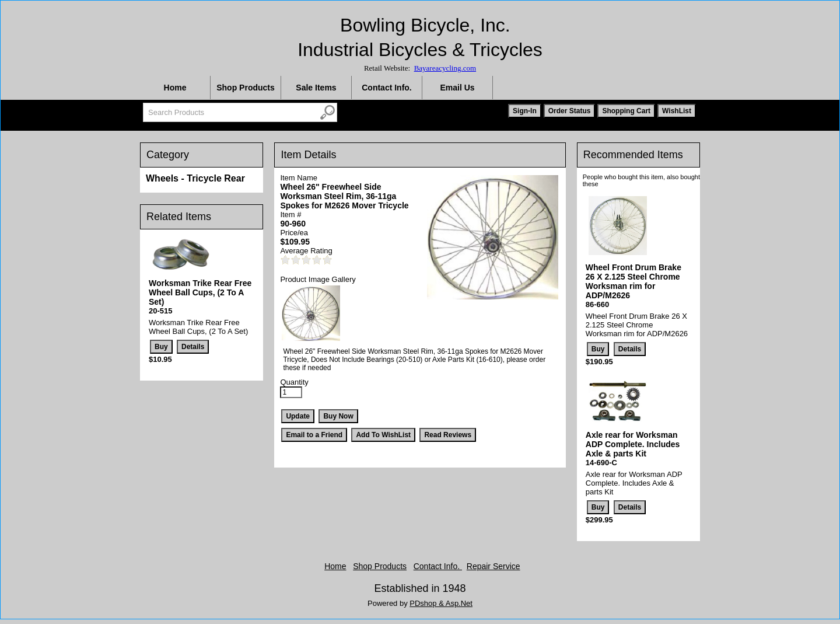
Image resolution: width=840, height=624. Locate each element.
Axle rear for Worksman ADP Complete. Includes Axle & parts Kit (633, 444)
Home (175, 88)
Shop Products (246, 88)
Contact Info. (387, 88)
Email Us (457, 88)
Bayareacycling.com (445, 68)
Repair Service (494, 566)
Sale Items (316, 88)
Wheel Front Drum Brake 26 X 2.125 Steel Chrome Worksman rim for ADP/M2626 (633, 281)
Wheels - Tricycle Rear (195, 178)
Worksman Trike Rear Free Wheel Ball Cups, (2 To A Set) (200, 292)
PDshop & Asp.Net (441, 603)
